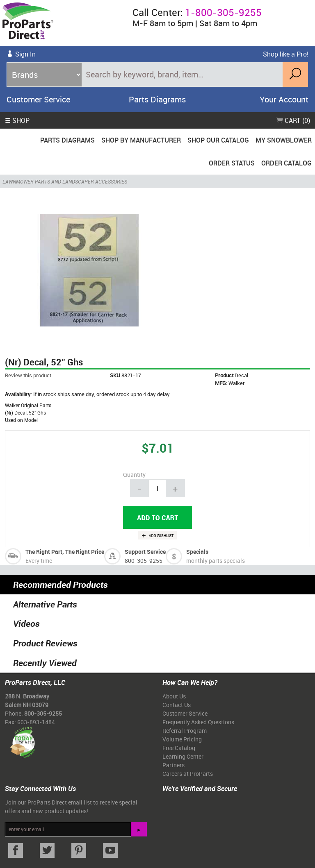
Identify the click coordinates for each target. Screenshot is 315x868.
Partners (173, 765)
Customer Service (38, 99)
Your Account (284, 99)
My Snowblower (284, 140)
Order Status (232, 163)
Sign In (25, 54)
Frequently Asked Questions (198, 722)
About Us (174, 696)
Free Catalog (179, 748)
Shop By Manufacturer (141, 140)
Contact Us (177, 705)
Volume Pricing (182, 739)
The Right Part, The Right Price (65, 552)
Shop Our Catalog (218, 140)
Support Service (145, 552)
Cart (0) (293, 120)
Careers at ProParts (188, 774)
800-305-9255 (144, 561)
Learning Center (183, 756)
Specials (197, 552)
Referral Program (185, 731)
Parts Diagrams (157, 99)
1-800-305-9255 (223, 12)
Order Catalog (286, 163)
